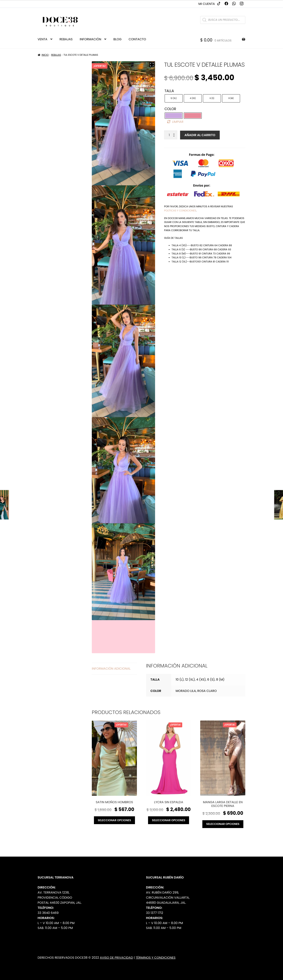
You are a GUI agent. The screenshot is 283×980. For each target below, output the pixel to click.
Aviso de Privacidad (116, 958)
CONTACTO (137, 39)
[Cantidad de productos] (171, 135)
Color (170, 109)
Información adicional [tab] (111, 669)
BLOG (118, 39)
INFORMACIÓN (90, 39)
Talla (169, 91)
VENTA (43, 39)
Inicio (45, 55)
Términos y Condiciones (156, 958)
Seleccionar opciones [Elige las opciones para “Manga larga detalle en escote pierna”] (223, 824)
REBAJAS (66, 39)
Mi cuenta (207, 4)
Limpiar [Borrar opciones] (178, 122)
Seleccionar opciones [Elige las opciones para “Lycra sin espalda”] (169, 820)
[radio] (174, 98)
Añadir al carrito (200, 135)
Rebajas (56, 55)
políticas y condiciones (180, 211)
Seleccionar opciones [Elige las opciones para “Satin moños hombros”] (114, 820)
